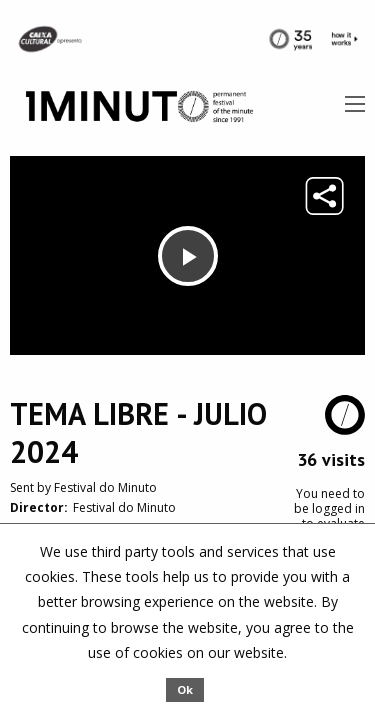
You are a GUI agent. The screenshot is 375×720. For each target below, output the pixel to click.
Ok (185, 689)
